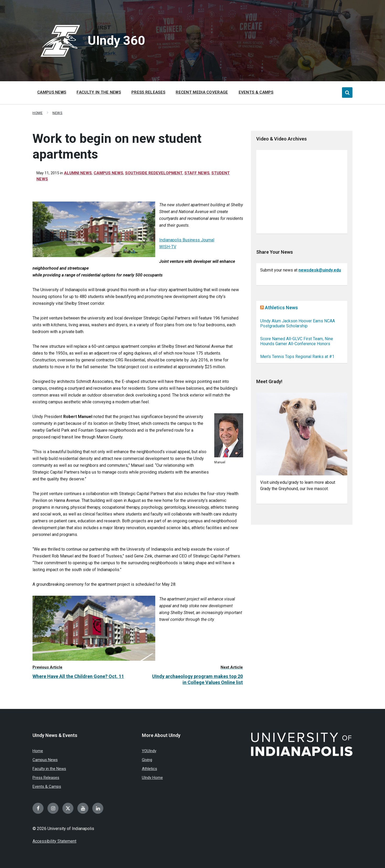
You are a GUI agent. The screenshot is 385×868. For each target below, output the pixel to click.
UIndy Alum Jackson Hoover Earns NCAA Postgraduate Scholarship (298, 323)
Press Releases (46, 778)
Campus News (108, 173)
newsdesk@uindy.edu (320, 270)
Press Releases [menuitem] (148, 92)
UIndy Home (152, 778)
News (57, 113)
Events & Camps (47, 786)
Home (38, 113)
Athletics (149, 769)
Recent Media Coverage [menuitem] (202, 92)
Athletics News (281, 308)
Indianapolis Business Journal (187, 240)
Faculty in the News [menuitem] (99, 92)
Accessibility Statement (54, 841)
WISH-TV (168, 247)
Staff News (197, 173)
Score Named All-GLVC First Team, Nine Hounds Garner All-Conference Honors (297, 341)
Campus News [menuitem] (52, 92)
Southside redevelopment (154, 173)
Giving (147, 760)
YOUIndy (149, 751)
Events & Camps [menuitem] (256, 92)
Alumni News (78, 173)
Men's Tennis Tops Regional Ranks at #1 (297, 357)
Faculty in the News (49, 769)
